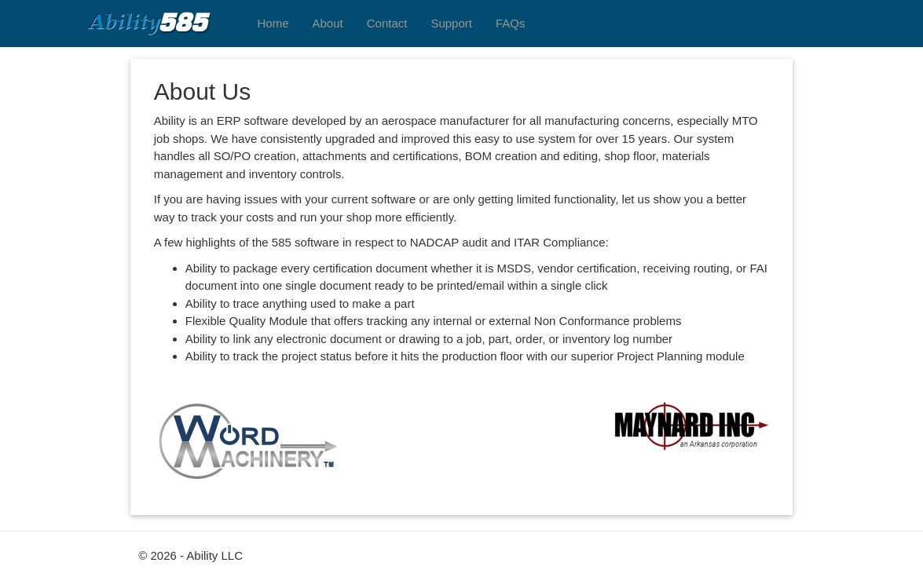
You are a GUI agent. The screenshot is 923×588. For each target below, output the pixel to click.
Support (451, 23)
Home (273, 23)
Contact (387, 23)
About (328, 23)
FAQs (511, 23)
